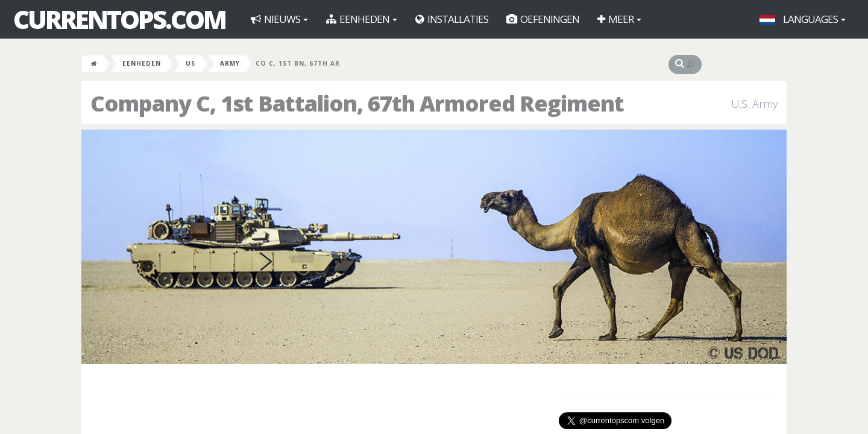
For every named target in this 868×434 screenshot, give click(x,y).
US (190, 63)
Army (230, 63)
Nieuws (279, 19)
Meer (619, 19)
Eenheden (362, 19)
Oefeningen (543, 19)
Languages (803, 19)
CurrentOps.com (119, 19)
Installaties (452, 19)
